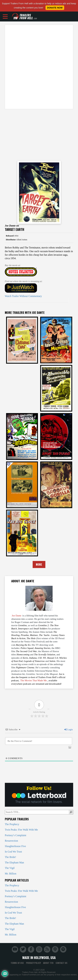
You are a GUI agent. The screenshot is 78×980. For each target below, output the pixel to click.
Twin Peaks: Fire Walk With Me (21, 830)
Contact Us (62, 963)
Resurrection (11, 841)
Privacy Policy (33, 963)
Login (68, 730)
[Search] (71, 812)
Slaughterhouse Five (15, 846)
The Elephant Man (14, 863)
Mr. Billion (11, 874)
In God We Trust (13, 852)
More (39, 564)
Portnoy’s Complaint (16, 835)
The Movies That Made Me (34, 680)
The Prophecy (12, 824)
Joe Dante (17, 616)
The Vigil (10, 868)
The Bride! (10, 857)
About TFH (48, 963)
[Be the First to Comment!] (39, 741)
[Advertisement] (39, 67)
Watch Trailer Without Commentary (23, 296)
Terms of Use (17, 963)
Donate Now (55, 8)
